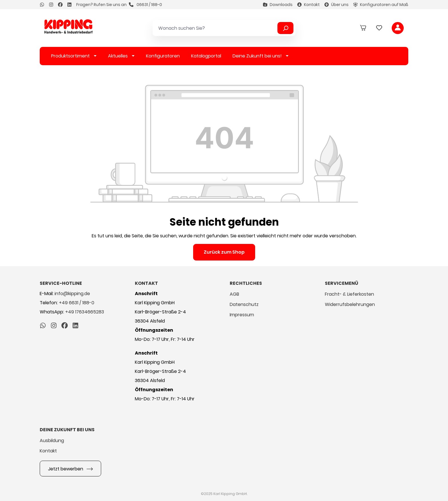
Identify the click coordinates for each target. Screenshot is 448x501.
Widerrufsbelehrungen (350, 304)
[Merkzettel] (379, 28)
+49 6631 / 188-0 (77, 303)
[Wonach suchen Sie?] (216, 28)
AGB (234, 294)
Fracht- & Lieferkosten (349, 294)
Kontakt (308, 5)
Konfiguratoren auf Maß (381, 5)
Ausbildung (52, 441)
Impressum (242, 315)
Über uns (336, 5)
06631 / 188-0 (145, 5)
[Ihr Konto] (398, 28)
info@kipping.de (72, 294)
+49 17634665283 (85, 312)
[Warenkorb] (363, 28)
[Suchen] (285, 28)
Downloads (278, 5)
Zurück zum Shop (224, 252)
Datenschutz (244, 304)
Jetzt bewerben (70, 468)
